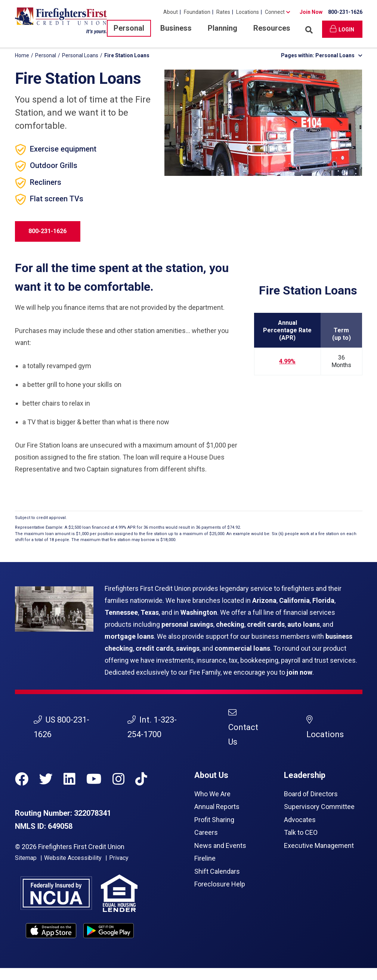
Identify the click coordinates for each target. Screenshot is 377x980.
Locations (248, 12)
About (171, 12)
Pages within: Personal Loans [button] (322, 55)
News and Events (220, 845)
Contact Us (243, 727)
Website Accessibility (73, 858)
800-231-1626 (345, 12)
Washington (199, 612)
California (294, 600)
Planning (223, 28)
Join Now (311, 12)
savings (188, 648)
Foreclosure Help (220, 884)
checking (230, 624)
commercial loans (242, 648)
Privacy (119, 858)
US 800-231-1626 (61, 727)
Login (342, 29)
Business (176, 28)
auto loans (304, 624)
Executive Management (319, 845)
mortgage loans (129, 636)
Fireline (205, 858)
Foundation (197, 12)
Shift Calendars (217, 871)
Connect (275, 12)
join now (299, 672)
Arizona (264, 600)
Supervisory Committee (319, 807)
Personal (129, 28)
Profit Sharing (214, 820)
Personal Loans (80, 55)
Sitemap (26, 858)
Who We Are (212, 794)
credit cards (266, 624)
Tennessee (121, 612)
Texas (150, 612)
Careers (206, 832)
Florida (323, 600)
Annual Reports (217, 807)
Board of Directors (311, 794)
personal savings (187, 624)
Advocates (300, 820)
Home (22, 55)
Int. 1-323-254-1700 (152, 727)
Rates (223, 12)
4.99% (287, 361)
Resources (272, 28)
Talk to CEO (301, 832)
